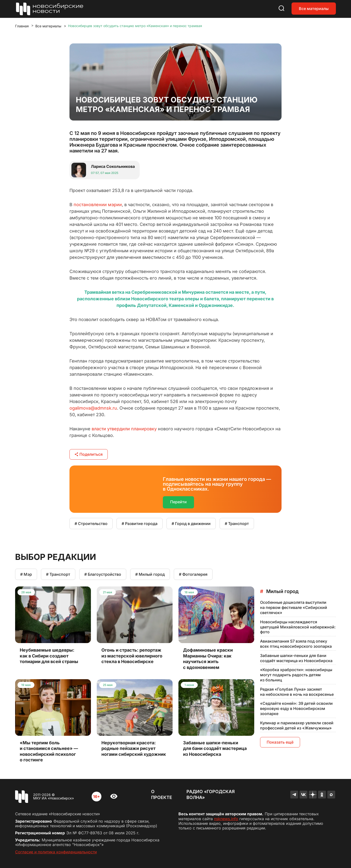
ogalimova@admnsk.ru (93, 408)
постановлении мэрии (98, 205)
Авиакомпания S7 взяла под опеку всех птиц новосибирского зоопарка (296, 644)
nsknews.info (226, 819)
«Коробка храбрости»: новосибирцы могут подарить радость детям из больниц (296, 675)
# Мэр (26, 574)
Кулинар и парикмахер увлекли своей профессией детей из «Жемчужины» (297, 725)
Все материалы (314, 9)
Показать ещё (280, 742)
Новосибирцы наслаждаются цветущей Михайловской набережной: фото (298, 627)
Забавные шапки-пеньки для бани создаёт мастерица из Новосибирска (296, 658)
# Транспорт (237, 524)
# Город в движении (191, 524)
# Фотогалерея (193, 574)
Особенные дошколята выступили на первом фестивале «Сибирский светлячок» (294, 607)
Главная (22, 26)
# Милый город (150, 574)
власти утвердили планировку (124, 429)
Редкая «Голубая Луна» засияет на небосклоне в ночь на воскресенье (297, 692)
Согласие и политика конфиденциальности (56, 852)
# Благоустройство (103, 574)
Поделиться (89, 454)
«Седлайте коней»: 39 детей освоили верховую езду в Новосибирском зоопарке (296, 708)
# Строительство (91, 524)
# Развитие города (140, 524)
